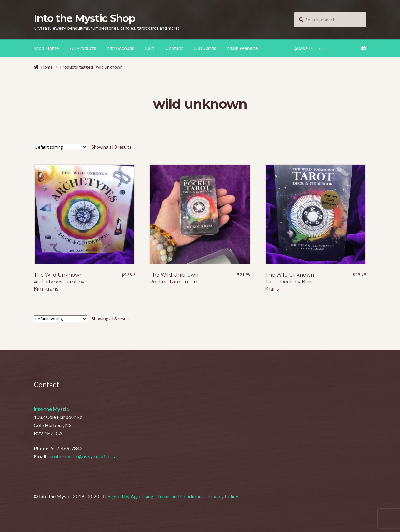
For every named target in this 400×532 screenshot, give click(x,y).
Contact (174, 48)
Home (47, 67)
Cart (150, 48)
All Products (83, 48)
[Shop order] (60, 147)
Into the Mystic (51, 409)
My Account (120, 48)
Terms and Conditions (180, 496)
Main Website (242, 48)
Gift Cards (205, 48)
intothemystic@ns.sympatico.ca (82, 456)
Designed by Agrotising (128, 496)
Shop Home (46, 48)
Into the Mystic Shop (85, 18)
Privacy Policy (223, 496)
